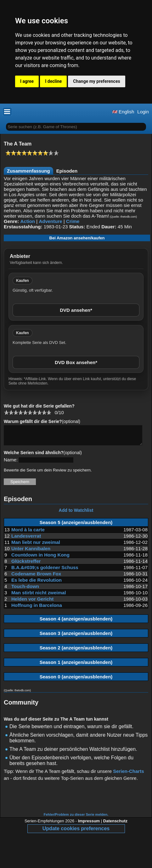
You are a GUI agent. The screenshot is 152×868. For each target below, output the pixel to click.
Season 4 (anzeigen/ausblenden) (76, 622)
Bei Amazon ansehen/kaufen (77, 238)
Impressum (89, 825)
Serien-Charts (128, 775)
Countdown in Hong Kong (40, 559)
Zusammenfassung (28, 171)
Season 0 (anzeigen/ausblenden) (76, 680)
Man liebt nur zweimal (36, 546)
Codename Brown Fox (36, 577)
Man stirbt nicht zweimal (39, 596)
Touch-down (25, 590)
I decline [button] (53, 81)
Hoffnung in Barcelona (37, 609)
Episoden (67, 171)
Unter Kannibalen (31, 552)
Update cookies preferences (76, 832)
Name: (11, 463)
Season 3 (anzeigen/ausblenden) (76, 637)
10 (49, 412)
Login (143, 112)
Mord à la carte (28, 533)
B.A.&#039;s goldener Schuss (45, 571)
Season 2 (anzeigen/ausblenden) (76, 651)
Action (28, 221)
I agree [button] (27, 81)
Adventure (50, 221)
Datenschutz (115, 825)
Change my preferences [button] (96, 81)
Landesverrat (26, 540)
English (123, 112)
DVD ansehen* (76, 310)
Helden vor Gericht (32, 603)
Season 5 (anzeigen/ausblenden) (76, 526)
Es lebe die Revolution (37, 584)
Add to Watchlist (76, 514)
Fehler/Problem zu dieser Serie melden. (76, 818)
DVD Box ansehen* (76, 362)
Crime (73, 221)
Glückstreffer (26, 565)
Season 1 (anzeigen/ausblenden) (76, 666)
